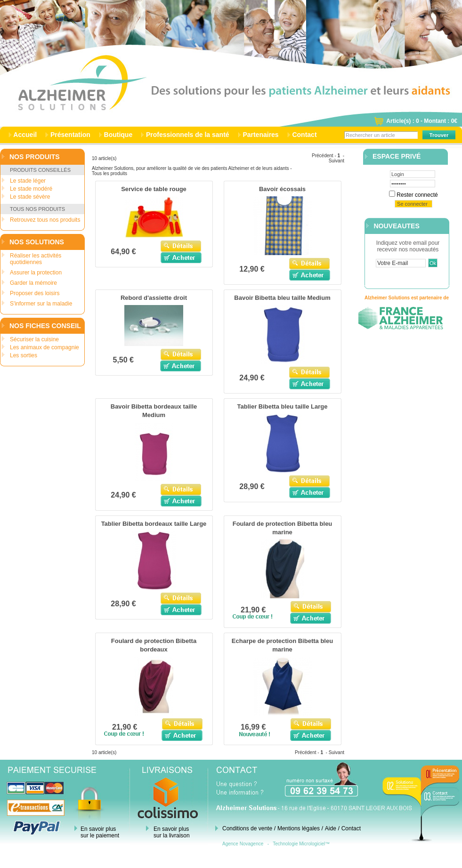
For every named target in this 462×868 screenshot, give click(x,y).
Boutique (118, 135)
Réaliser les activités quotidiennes (36, 259)
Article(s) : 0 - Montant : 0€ (422, 121)
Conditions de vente (247, 828)
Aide (331, 828)
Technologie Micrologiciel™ (301, 844)
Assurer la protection (36, 273)
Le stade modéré (31, 189)
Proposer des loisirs (35, 293)
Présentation (70, 135)
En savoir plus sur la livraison (172, 832)
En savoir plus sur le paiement (100, 832)
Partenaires (261, 135)
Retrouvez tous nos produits (45, 220)
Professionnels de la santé (187, 135)
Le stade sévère (30, 197)
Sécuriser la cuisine (34, 339)
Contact (305, 135)
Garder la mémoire (33, 283)
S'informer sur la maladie (41, 304)
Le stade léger (28, 181)
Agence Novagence (243, 844)
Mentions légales (299, 828)
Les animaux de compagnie (45, 347)
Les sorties (24, 355)
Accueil (25, 135)
